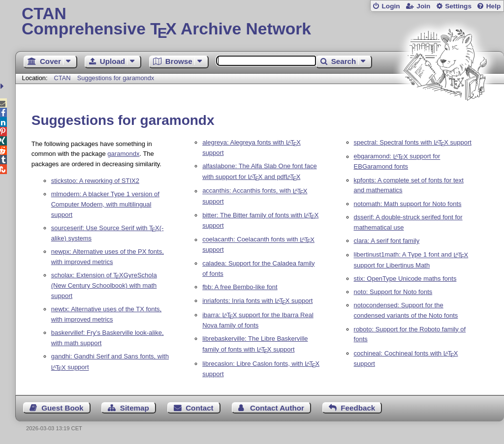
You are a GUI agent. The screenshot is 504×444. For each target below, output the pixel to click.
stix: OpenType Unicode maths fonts (405, 279)
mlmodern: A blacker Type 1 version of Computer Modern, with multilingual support (105, 204)
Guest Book (62, 408)
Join (423, 6)
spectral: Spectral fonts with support (413, 142)
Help (494, 6)
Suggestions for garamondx (116, 78)
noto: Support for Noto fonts (393, 292)
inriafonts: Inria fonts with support (257, 301)
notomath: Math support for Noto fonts (408, 204)
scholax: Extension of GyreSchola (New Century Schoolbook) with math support (104, 285)
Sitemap (135, 408)
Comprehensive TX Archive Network (260, 22)
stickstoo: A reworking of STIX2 (95, 181)
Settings (458, 6)
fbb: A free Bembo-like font (240, 287)
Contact (200, 408)
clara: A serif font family (387, 241)
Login (391, 6)
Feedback (358, 408)
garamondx (123, 154)
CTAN (63, 78)
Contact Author (277, 408)
